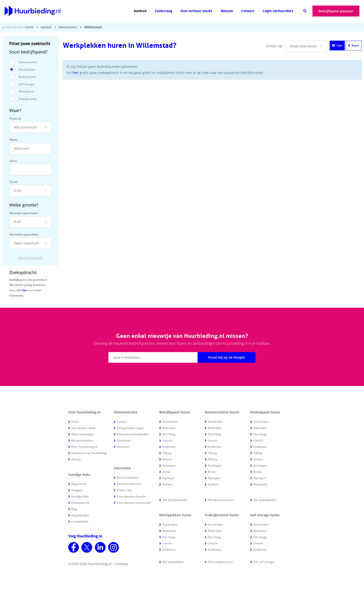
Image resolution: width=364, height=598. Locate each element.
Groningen (169, 466)
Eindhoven (169, 447)
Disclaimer (124, 440)
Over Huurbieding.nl (84, 447)
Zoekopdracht (80, 503)
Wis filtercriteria (30, 258)
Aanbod (140, 11)
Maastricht (260, 484)
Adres (13, 161)
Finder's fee (124, 490)
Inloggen (77, 490)
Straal (13, 182)
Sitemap (122, 564)
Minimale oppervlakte (24, 213)
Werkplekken (68, 27)
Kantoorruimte (28, 62)
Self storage (26, 84)
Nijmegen (169, 478)
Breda (166, 472)
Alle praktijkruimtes (220, 562)
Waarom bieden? (128, 478)
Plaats (13, 140)
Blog (74, 509)
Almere (167, 459)
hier (24, 290)
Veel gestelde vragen (130, 428)
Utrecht (167, 440)
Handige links (80, 496)
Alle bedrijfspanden (175, 500)
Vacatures (123, 447)
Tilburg (167, 453)
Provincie (15, 119)
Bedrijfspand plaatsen (336, 11)
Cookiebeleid (80, 521)
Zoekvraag (164, 11)
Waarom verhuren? (129, 484)
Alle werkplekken (173, 562)
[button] (30, 127)
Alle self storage (264, 562)
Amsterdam (170, 422)
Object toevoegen (83, 434)
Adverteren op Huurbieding (89, 453)
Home (29, 27)
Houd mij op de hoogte (226, 357)
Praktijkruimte (28, 99)
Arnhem (167, 484)
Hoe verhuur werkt (197, 11)
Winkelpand (26, 91)
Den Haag (169, 434)
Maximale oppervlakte (24, 234)
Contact (248, 11)
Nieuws (227, 11)
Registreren (79, 484)
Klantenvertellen (82, 440)
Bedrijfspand (27, 77)
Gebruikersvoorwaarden (133, 434)
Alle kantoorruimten (221, 500)
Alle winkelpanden (265, 500)
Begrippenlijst (80, 515)
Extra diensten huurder (132, 496)
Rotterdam (169, 428)
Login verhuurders (278, 11)
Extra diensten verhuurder (134, 503)
